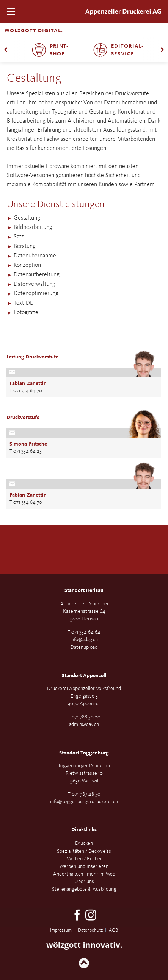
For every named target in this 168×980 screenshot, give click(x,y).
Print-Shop (59, 50)
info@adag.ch (84, 640)
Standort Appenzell (84, 676)
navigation (11, 12)
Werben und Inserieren (84, 866)
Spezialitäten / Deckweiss (84, 851)
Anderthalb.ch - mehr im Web (84, 874)
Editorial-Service (127, 50)
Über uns (84, 882)
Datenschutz (90, 930)
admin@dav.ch (84, 724)
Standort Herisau (84, 590)
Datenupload (84, 647)
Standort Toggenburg (84, 753)
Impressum (61, 930)
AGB (113, 930)
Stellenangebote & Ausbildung (84, 889)
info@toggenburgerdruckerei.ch (84, 802)
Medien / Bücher (84, 859)
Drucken (84, 843)
